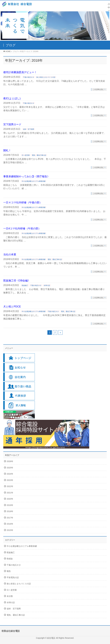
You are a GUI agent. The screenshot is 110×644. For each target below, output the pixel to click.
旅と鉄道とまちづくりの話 (46, 77)
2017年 (10, 518)
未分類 (10, 596)
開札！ (7, 150)
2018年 (10, 511)
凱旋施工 (25, 285)
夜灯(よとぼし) (12, 98)
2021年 (10, 493)
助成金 (10, 559)
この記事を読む (98, 89)
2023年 (10, 480)
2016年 (10, 524)
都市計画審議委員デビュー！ (20, 72)
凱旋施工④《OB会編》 (17, 280)
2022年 (10, 486)
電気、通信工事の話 (39, 155)
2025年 (10, 468)
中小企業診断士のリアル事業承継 (34, 181)
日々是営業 (26, 155)
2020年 (10, 499)
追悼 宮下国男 (29, 129)
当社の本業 (10, 254)
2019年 (10, 505)
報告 (9, 571)
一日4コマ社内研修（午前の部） (22, 228)
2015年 (10, 530)
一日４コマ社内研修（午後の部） (23, 202)
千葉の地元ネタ (29, 77)
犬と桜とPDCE (12, 306)
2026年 (10, 461)
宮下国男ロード (12, 124)
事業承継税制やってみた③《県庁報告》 (26, 176)
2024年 (10, 474)
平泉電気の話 (13, 578)
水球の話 (47, 285)
